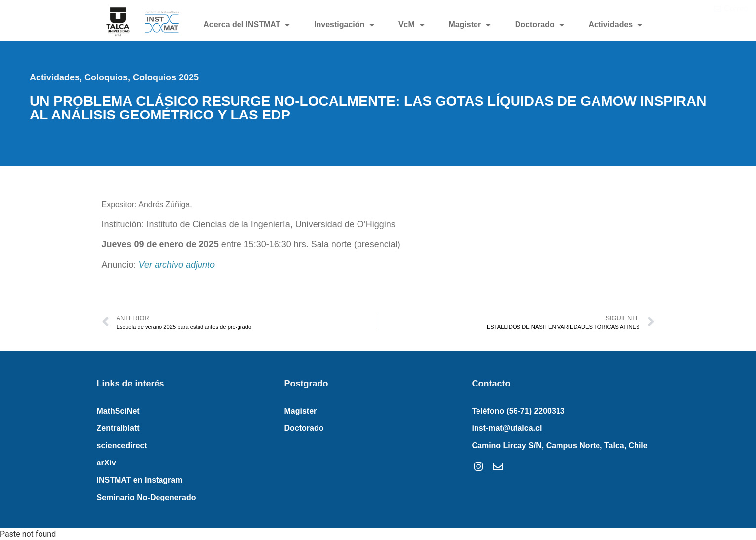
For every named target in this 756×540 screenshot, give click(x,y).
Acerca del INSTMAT (247, 25)
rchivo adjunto (187, 265)
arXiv (106, 463)
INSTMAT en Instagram (140, 480)
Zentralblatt (118, 428)
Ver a (149, 265)
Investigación (344, 25)
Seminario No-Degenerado (146, 497)
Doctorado (540, 25)
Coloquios (106, 77)
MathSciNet (118, 411)
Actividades (615, 25)
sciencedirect (122, 445)
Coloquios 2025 (166, 77)
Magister (470, 25)
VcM (412, 25)
